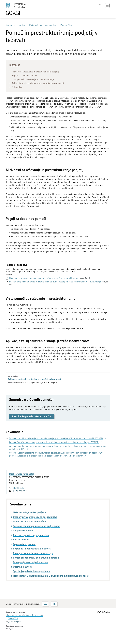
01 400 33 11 (13, 618)
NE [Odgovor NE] (54, 604)
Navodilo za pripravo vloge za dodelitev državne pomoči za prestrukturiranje (44, 278)
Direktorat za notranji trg (22, 474)
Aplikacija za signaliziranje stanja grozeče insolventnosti (34, 379)
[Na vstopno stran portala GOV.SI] (20, 9)
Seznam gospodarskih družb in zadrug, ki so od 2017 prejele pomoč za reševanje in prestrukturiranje (55, 282)
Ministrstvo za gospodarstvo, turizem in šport (24, 615)
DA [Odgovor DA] (45, 604)
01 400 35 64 (18, 488)
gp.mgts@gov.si (20, 491)
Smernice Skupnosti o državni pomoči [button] (32, 416)
